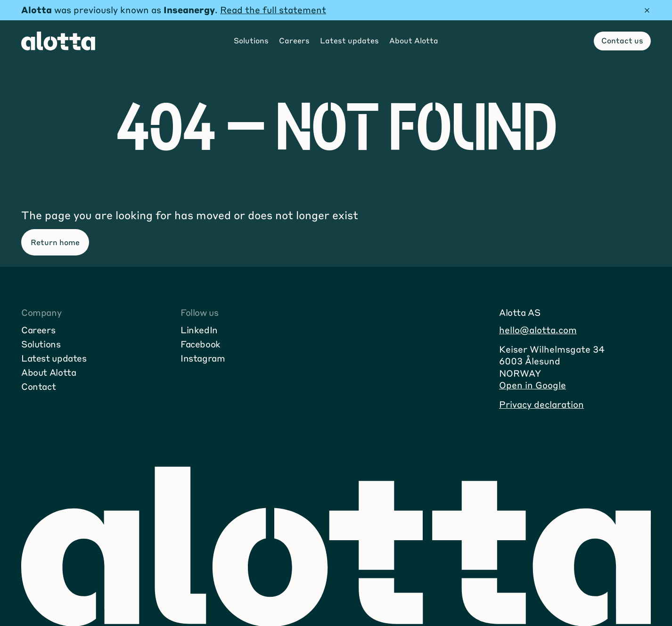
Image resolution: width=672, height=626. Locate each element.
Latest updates (54, 358)
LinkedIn (199, 330)
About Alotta (49, 372)
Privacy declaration (541, 404)
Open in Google (533, 385)
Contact (38, 386)
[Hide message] (647, 10)
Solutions (41, 344)
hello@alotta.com (538, 330)
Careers (38, 330)
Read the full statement (273, 10)
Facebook (201, 344)
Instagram (203, 358)
